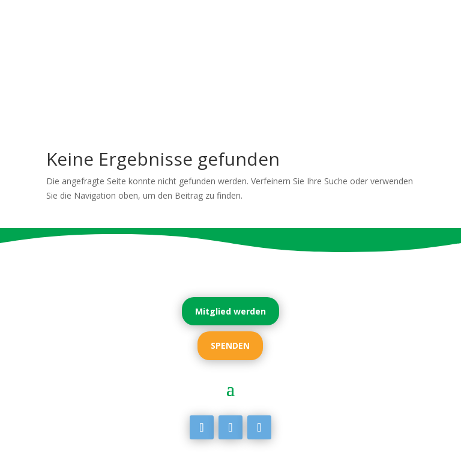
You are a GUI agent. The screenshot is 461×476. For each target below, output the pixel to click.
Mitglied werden (230, 311)
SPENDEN (230, 345)
